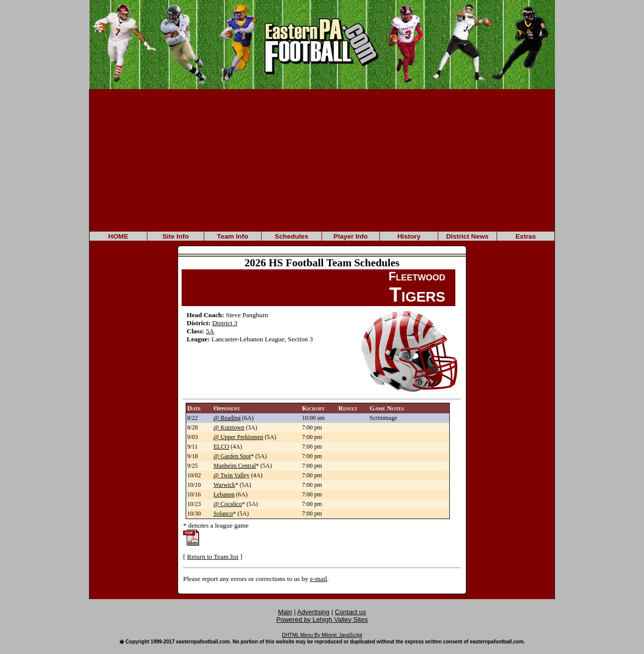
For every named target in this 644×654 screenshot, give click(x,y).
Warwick (224, 485)
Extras (526, 236)
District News (467, 236)
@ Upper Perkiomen (238, 437)
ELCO (221, 447)
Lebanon (224, 494)
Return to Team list (213, 557)
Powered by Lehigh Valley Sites (322, 620)
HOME (118, 236)
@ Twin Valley (231, 475)
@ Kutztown (229, 427)
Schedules (292, 236)
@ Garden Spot (232, 456)
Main (285, 612)
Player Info (351, 236)
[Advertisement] (322, 160)
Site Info (176, 236)
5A (210, 331)
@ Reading (227, 418)
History (409, 236)
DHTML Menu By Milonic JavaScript (322, 635)
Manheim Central (234, 466)
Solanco (223, 514)
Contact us (350, 612)
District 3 (225, 323)
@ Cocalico (228, 504)
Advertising (313, 612)
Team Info (232, 236)
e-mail (318, 579)
